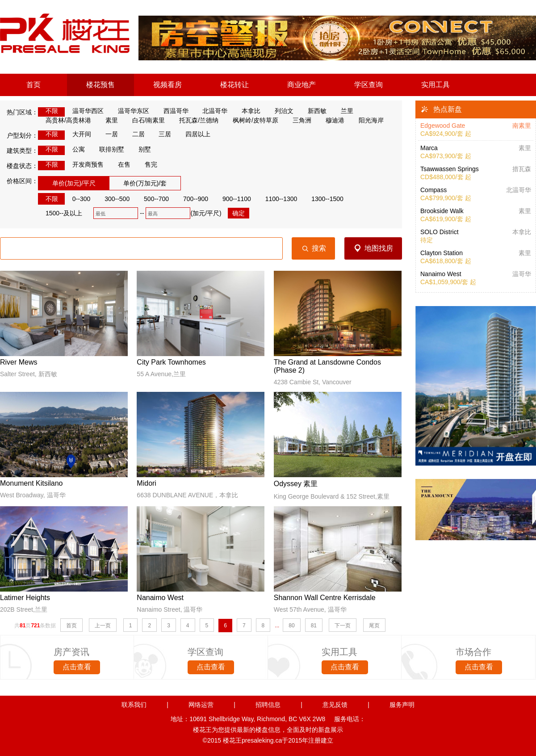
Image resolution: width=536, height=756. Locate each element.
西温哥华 (172, 111)
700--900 (192, 199)
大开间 (78, 134)
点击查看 (77, 667)
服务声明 (402, 705)
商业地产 (301, 85)
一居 (108, 134)
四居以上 (194, 134)
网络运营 (201, 705)
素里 (108, 120)
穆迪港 (331, 120)
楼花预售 (100, 85)
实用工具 (435, 85)
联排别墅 (108, 149)
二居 (135, 134)
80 (291, 626)
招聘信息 (268, 705)
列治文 (280, 111)
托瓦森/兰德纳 (195, 120)
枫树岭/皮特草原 (252, 120)
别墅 (141, 149)
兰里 (343, 111)
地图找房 (379, 248)
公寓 (75, 149)
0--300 (77, 199)
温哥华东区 (130, 111)
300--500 (113, 199)
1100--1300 (278, 199)
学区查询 (368, 85)
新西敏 (313, 111)
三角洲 (298, 120)
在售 (120, 164)
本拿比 (247, 111)
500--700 (153, 199)
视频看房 (167, 85)
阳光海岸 (367, 120)
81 (314, 626)
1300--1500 (324, 199)
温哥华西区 (84, 111)
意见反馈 (335, 705)
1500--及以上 (60, 213)
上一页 (103, 626)
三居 (161, 134)
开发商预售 (84, 164)
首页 (33, 85)
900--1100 (233, 199)
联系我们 (134, 705)
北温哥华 (211, 111)
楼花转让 (234, 85)
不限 (48, 111)
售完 (147, 164)
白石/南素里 (145, 120)
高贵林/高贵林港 (65, 120)
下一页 (343, 626)
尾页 (374, 626)
